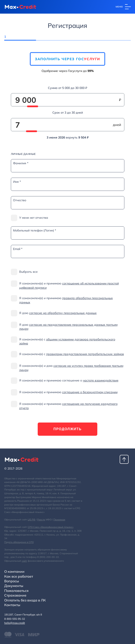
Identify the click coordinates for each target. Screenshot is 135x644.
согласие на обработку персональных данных (63, 313)
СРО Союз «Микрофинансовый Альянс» (51, 527)
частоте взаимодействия (101, 380)
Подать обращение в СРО (19, 542)
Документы (14, 586)
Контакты (12, 605)
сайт (24, 561)
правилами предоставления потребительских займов (85, 354)
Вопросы (12, 581)
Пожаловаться (16, 591)
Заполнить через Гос (67, 59)
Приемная (59, 520)
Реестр (41, 520)
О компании (14, 571)
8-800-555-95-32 (15, 619)
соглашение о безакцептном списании (90, 392)
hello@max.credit (15, 623)
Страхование (15, 595)
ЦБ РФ (32, 520)
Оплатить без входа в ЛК (25, 600)
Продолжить (67, 429)
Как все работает (19, 576)
